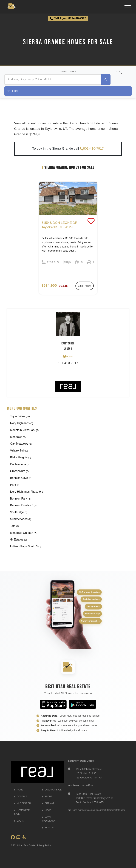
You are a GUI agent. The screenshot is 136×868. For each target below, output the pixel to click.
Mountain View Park (24, 430)
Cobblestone (20, 464)
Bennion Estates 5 (23, 505)
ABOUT (47, 796)
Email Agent (85, 286)
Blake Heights (21, 457)
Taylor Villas (20, 416)
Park (15, 485)
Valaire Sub (19, 451)
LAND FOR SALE (52, 790)
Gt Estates (18, 540)
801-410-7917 (92, 149)
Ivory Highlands (22, 423)
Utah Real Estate (27, 845)
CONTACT (21, 796)
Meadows (18, 437)
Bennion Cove (21, 478)
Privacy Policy (44, 845)
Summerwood (21, 519)
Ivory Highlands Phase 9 (27, 492)
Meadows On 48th (23, 533)
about (68, 356)
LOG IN (19, 821)
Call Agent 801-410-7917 (68, 18)
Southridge (19, 512)
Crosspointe (19, 471)
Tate (14, 526)
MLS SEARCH (22, 803)
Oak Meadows (21, 444)
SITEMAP (48, 803)
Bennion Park (20, 499)
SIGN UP (48, 828)
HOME (19, 790)
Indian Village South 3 (26, 546)
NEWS (47, 810)
